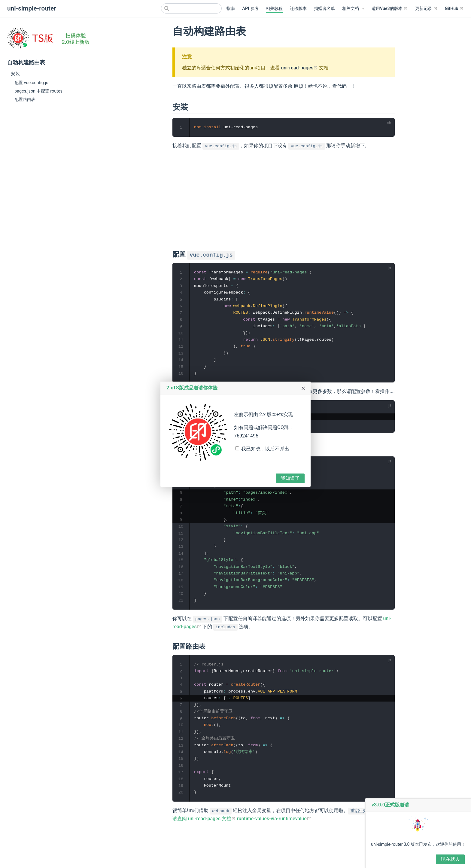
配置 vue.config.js (31, 83)
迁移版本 (298, 9)
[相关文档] (353, 9)
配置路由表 (25, 100)
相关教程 (274, 9)
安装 (15, 74)
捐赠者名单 (324, 9)
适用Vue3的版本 (390, 9)
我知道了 (290, 478)
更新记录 (426, 9)
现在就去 (450, 859)
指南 (231, 9)
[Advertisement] (284, 198)
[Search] (191, 8)
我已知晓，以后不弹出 (265, 449)
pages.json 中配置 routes (38, 91)
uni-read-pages (300, 68)
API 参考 (250, 9)
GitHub (454, 9)
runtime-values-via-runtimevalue (274, 830)
